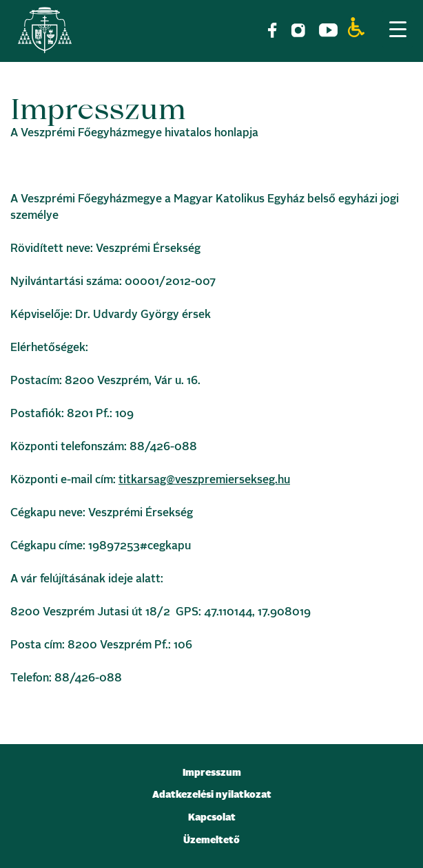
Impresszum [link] (212, 773)
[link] (45, 33)
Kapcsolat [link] (212, 818)
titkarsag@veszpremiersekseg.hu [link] (204, 480)
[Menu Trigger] (398, 29)
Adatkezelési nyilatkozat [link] (212, 795)
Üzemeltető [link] (211, 840)
